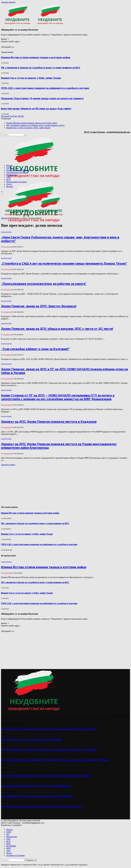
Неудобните (8, 247)
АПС (8, 851)
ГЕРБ (9, 168)
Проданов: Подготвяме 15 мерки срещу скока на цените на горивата (42, 99)
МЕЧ (8, 848)
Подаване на (31, 860)
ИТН (8, 844)
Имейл (5, 39)
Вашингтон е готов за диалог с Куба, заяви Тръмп (31, 78)
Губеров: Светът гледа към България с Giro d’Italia (31, 740)
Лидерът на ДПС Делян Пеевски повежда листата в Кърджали (49, 422)
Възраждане (12, 175)
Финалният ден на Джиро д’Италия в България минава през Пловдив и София (48, 729)
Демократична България (17, 172)
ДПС (8, 177)
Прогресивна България (16, 182)
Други (9, 184)
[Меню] (2, 192)
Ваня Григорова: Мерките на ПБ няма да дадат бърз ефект (36, 109)
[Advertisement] (96, 238)
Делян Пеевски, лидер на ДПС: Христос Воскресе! (39, 306)
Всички (10, 187)
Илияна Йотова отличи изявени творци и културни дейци (36, 58)
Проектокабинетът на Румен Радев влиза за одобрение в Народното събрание (48, 750)
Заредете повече (8, 465)
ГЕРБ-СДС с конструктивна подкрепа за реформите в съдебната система (45, 88)
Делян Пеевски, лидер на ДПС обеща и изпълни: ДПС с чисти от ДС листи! (57, 329)
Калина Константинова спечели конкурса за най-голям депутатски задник (46, 776)
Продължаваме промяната (18, 170)
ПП (8, 834)
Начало (9, 165)
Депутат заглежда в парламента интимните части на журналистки (42, 806)
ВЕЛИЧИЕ (11, 846)
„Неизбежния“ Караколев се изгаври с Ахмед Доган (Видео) (37, 796)
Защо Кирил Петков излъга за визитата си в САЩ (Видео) (36, 786)
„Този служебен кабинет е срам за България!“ (35, 349)
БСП (8, 179)
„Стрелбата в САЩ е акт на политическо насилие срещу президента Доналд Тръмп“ (64, 264)
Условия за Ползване (15, 855)
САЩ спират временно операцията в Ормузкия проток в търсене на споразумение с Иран (55, 760)
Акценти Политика (6, 232)
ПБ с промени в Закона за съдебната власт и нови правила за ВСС (41, 68)
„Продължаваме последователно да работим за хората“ (44, 284)
